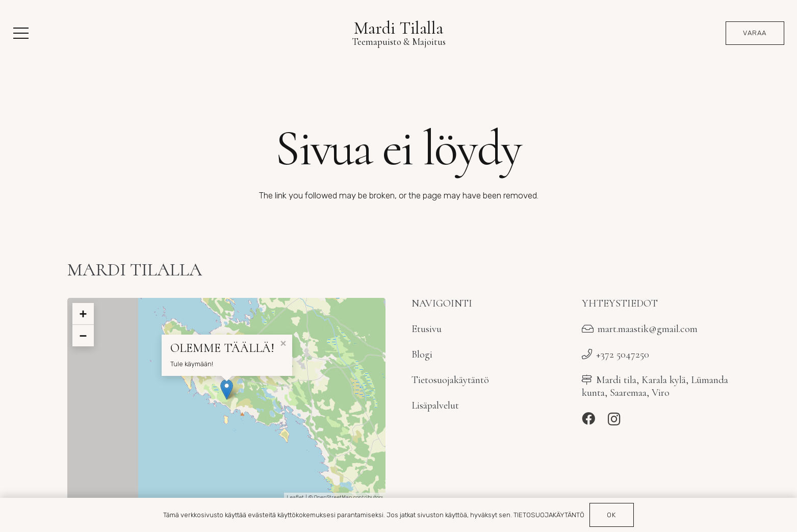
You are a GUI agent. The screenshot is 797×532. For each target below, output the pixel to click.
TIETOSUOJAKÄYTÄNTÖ (549, 515)
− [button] (83, 336)
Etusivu (427, 329)
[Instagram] (614, 419)
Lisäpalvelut (435, 405)
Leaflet (295, 497)
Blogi (422, 354)
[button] (21, 33)
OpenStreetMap (333, 497)
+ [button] (83, 314)
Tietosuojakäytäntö (450, 380)
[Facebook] (588, 419)
